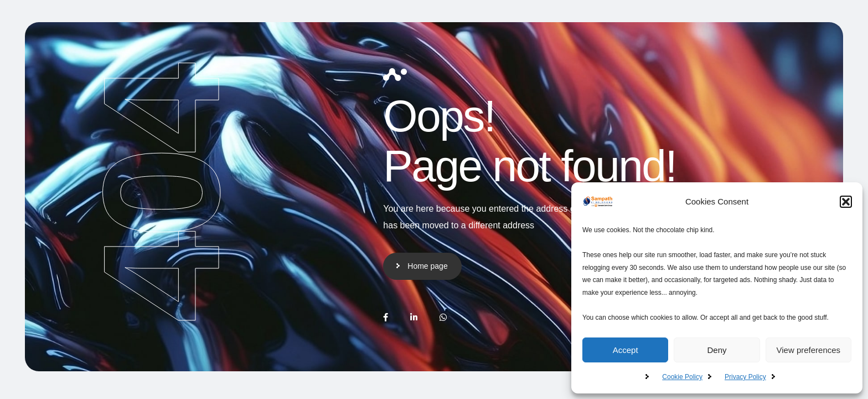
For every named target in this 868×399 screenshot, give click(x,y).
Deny (717, 350)
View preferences (809, 350)
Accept (626, 350)
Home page (427, 266)
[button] (846, 202)
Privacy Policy (745, 377)
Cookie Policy (682, 377)
